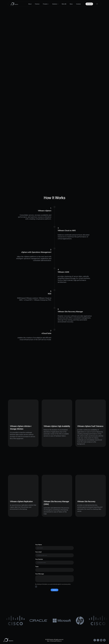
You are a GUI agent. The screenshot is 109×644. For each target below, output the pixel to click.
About (30, 4)
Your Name (39, 545)
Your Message (40, 574)
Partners (37, 4)
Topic (37, 567)
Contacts (78, 4)
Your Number (39, 559)
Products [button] (45, 4)
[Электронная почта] (104, 641)
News (71, 4)
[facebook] (95, 641)
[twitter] (98, 641)
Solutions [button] (55, 4)
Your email (38, 552)
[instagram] (101, 641)
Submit (55, 590)
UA (97, 4)
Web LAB (64, 4)
